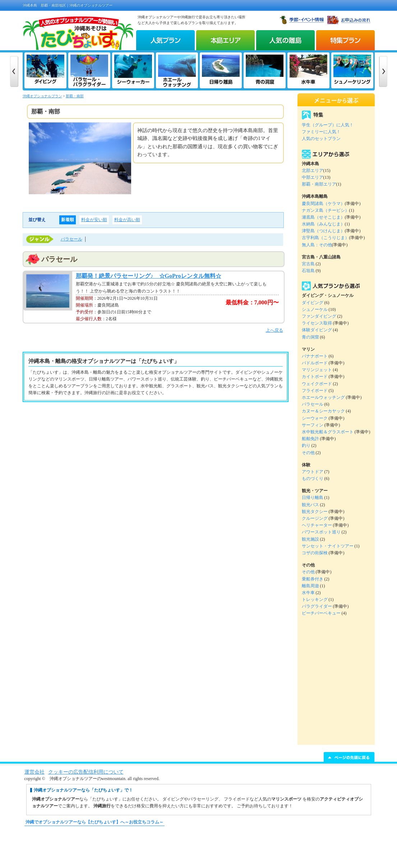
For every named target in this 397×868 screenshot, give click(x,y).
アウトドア (313, 472)
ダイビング (313, 303)
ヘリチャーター (317, 525)
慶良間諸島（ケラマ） (323, 204)
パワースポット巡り (321, 532)
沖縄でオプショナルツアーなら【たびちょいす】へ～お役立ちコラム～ (94, 822)
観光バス (310, 505)
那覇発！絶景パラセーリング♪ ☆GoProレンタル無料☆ (149, 276)
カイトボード (315, 377)
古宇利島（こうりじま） (326, 238)
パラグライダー (317, 606)
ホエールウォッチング (323, 397)
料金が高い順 (127, 220)
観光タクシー (315, 512)
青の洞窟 (310, 337)
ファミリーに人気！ (321, 132)
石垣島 (308, 271)
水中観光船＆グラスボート (328, 432)
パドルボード (315, 363)
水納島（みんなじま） (323, 224)
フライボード (315, 391)
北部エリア (313, 171)
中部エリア (313, 177)
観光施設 (310, 539)
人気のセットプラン (321, 139)
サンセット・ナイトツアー (328, 546)
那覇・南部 (75, 96)
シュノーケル (315, 309)
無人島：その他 (317, 245)
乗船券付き (313, 579)
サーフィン (313, 425)
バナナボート (315, 356)
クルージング (315, 518)
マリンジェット (317, 370)
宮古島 (308, 264)
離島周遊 (310, 586)
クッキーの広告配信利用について (86, 772)
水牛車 (308, 593)
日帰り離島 (313, 498)
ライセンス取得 (317, 323)
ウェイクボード (317, 384)
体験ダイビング (317, 330)
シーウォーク (315, 418)
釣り (306, 445)
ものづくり (313, 479)
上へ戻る (274, 330)
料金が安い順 (94, 220)
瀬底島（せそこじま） (323, 217)
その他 (308, 453)
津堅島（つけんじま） (323, 231)
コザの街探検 (315, 553)
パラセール (71, 239)
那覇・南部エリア (319, 184)
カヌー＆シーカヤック (323, 411)
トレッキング (315, 599)
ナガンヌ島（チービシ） (326, 210)
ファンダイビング (319, 316)
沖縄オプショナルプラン (42, 96)
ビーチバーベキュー (321, 613)
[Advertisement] (199, 850)
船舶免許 (310, 439)
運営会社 (34, 772)
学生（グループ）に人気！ (328, 125)
